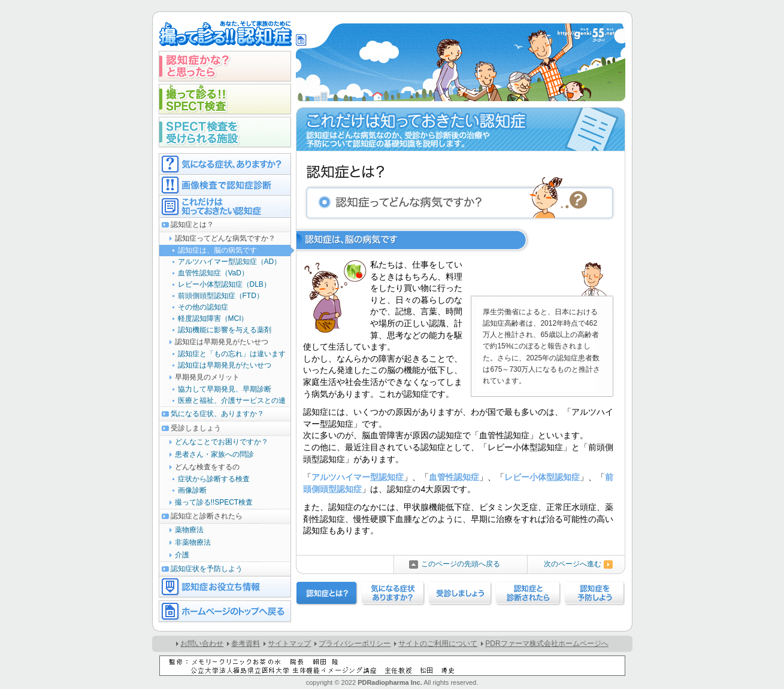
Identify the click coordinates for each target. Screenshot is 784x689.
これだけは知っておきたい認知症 (225, 207)
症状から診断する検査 (214, 479)
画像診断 (192, 490)
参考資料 (246, 644)
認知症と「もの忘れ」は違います (232, 354)
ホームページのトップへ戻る (225, 611)
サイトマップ (289, 644)
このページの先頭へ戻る (461, 564)
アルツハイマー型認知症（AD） (230, 262)
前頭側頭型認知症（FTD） (221, 296)
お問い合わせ (202, 644)
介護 (182, 555)
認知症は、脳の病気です (217, 250)
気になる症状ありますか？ (225, 164)
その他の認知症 (203, 307)
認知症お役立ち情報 (225, 587)
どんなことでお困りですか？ (222, 442)
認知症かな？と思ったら (225, 66)
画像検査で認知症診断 (225, 185)
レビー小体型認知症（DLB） (224, 284)
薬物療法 (189, 530)
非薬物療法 (193, 542)
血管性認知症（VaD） (213, 273)
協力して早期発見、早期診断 (225, 389)
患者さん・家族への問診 (214, 454)
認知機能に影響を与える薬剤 (225, 330)
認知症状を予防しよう (207, 569)
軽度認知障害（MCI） (213, 318)
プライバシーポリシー (355, 644)
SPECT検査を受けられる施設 (225, 132)
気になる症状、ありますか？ (217, 414)
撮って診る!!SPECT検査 (225, 99)
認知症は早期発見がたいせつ (225, 365)
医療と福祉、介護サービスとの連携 (222, 402)
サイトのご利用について (438, 644)
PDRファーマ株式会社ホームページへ (547, 644)
